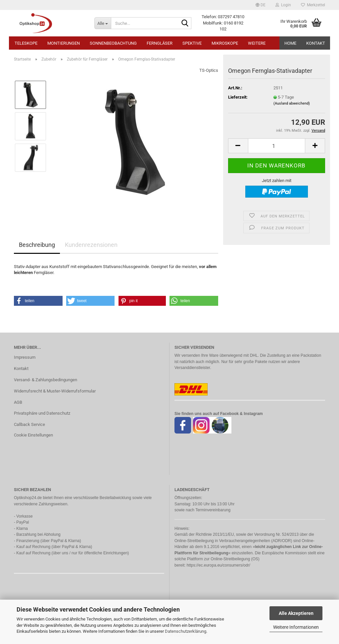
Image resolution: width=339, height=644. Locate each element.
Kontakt (316, 43)
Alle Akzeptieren (296, 613)
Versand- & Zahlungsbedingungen (46, 380)
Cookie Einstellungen (33, 435)
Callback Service (29, 424)
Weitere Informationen (296, 627)
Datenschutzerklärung (186, 631)
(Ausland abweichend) (292, 103)
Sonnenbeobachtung (113, 43)
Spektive (192, 43)
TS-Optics (209, 70)
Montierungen (64, 43)
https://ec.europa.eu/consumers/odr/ (218, 565)
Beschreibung (37, 245)
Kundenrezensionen (91, 245)
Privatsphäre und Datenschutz (42, 413)
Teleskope (26, 43)
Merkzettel (313, 5)
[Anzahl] (277, 146)
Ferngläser (160, 43)
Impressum (25, 357)
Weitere (257, 43)
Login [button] (283, 5)
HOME (290, 43)
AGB (18, 402)
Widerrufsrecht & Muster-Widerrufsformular (55, 391)
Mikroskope (225, 43)
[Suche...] (103, 23)
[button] (261, 5)
